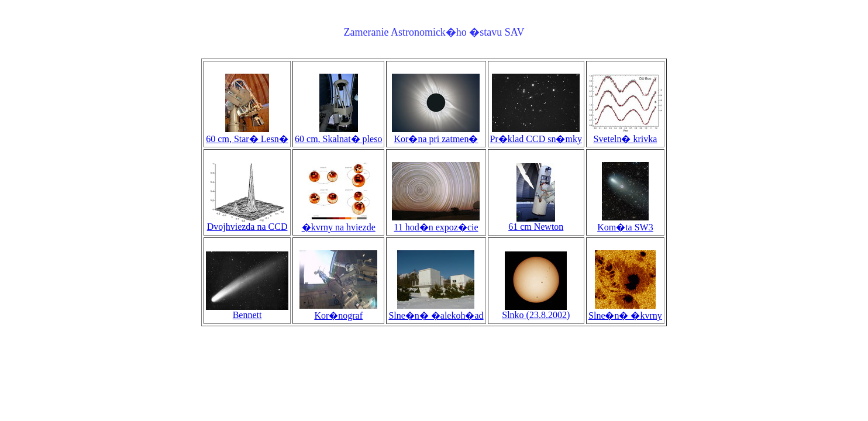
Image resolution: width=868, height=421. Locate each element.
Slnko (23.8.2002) (536, 311)
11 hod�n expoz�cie (436, 222)
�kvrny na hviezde (339, 222)
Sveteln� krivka (625, 134)
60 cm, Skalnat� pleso (338, 134)
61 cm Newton (536, 222)
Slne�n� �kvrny (625, 310)
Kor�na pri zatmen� (436, 134)
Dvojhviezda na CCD (247, 222)
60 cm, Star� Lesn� (247, 134)
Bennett (247, 311)
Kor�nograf (338, 310)
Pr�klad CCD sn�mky (536, 134)
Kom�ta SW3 (625, 222)
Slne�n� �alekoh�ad (436, 310)
